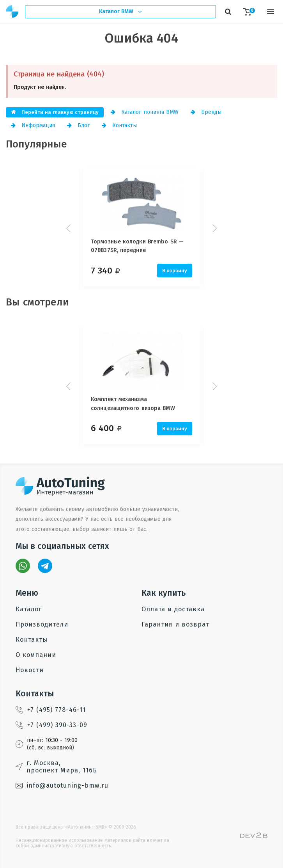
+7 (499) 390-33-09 (51, 725)
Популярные (36, 144)
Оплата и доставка (173, 609)
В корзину (175, 271)
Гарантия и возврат (175, 624)
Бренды (206, 112)
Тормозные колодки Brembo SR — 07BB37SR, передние (137, 246)
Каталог (29, 609)
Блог (78, 125)
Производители (42, 624)
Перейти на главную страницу (55, 112)
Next (214, 228)
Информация (33, 125)
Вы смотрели (37, 302)
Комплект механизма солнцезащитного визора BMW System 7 (133, 405)
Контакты (119, 125)
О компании (36, 655)
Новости (30, 670)
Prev (69, 228)
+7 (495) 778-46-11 (51, 710)
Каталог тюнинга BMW (145, 112)
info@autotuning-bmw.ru (62, 785)
